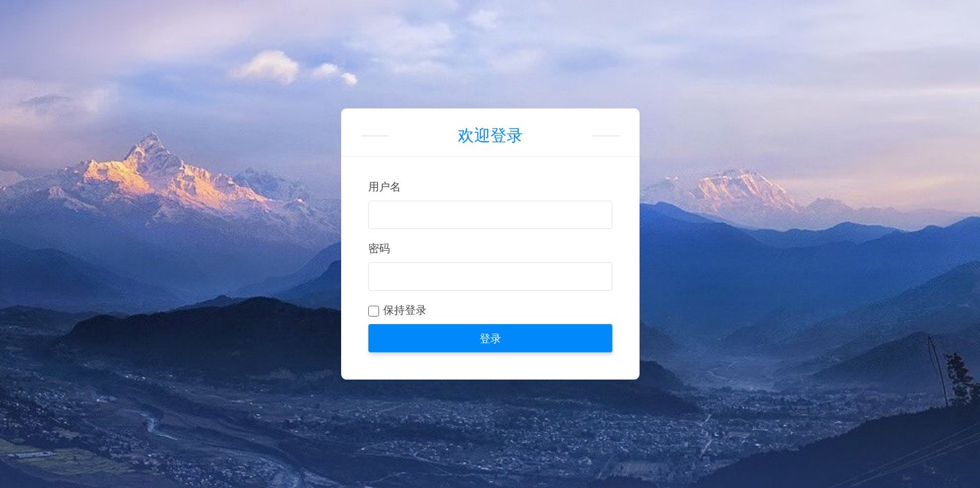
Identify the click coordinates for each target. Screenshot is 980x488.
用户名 (385, 187)
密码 (379, 248)
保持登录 (405, 310)
